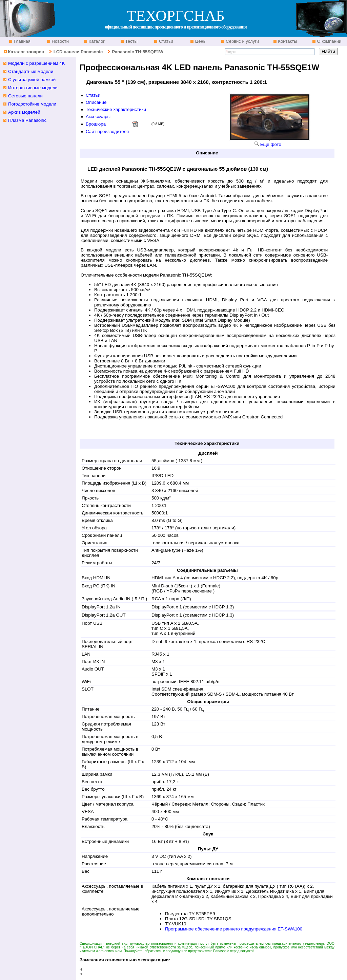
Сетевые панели (25, 96)
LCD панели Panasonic (78, 52)
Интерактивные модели (33, 88)
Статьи (165, 41)
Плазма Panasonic (27, 120)
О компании (329, 41)
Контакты (287, 41)
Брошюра (96, 124)
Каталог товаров (26, 52)
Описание (96, 102)
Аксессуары (98, 117)
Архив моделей (24, 112)
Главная (22, 41)
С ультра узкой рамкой (32, 80)
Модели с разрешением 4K (37, 63)
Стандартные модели (31, 71)
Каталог (96, 41)
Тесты (131, 41)
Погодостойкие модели (32, 104)
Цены (200, 41)
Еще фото (271, 144)
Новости (60, 41)
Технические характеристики (116, 109)
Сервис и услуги (242, 41)
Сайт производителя (107, 131)
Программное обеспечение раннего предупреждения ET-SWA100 (234, 929)
